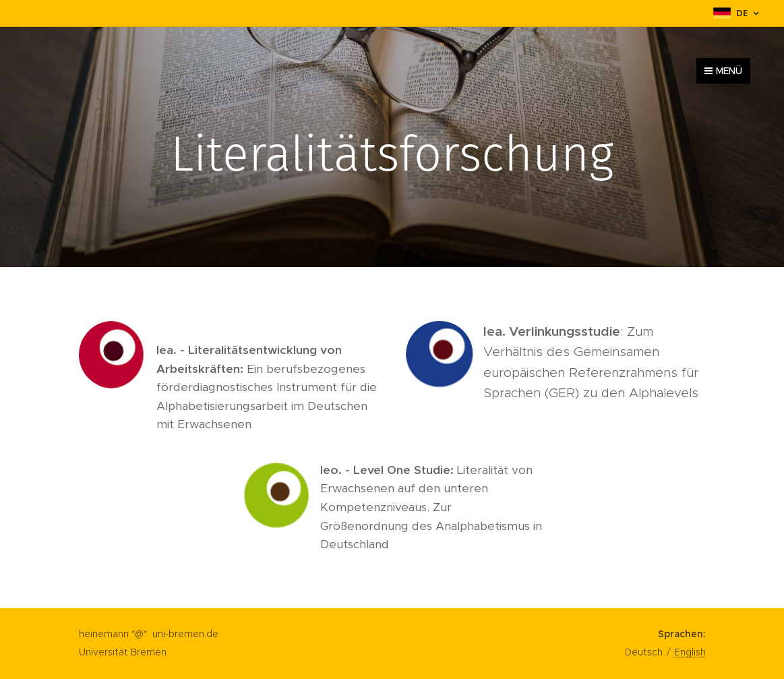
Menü (723, 71)
